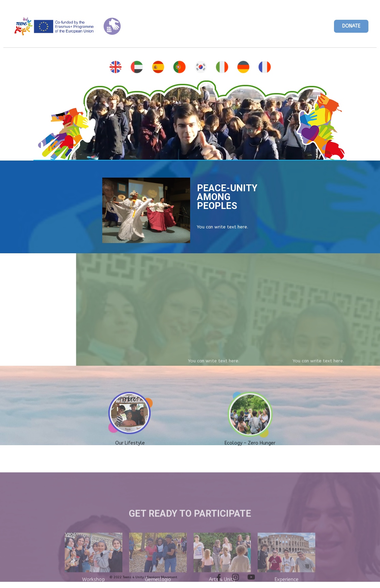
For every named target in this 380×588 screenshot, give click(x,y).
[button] (351, 26)
